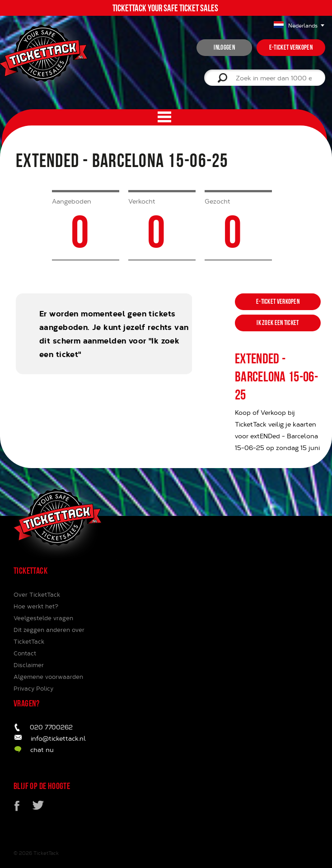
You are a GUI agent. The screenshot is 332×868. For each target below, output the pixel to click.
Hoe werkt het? (36, 606)
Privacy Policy (33, 688)
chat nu (42, 750)
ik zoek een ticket (278, 323)
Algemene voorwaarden (48, 677)
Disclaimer (29, 665)
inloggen (224, 47)
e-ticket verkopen (291, 47)
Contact (25, 653)
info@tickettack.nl (58, 738)
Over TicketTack (37, 594)
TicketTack (46, 853)
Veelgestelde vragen (43, 618)
